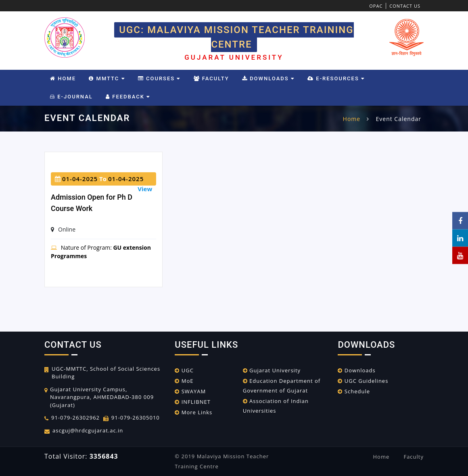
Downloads (268, 78)
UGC (184, 370)
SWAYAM (190, 391)
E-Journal (71, 97)
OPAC (376, 6)
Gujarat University (272, 370)
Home (63, 78)
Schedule (354, 391)
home (352, 119)
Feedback (128, 97)
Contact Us (405, 6)
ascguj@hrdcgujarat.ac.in (88, 430)
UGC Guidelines (363, 381)
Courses (159, 78)
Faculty (211, 78)
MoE (184, 381)
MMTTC (107, 78)
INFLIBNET (193, 402)
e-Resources (336, 78)
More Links (193, 412)
